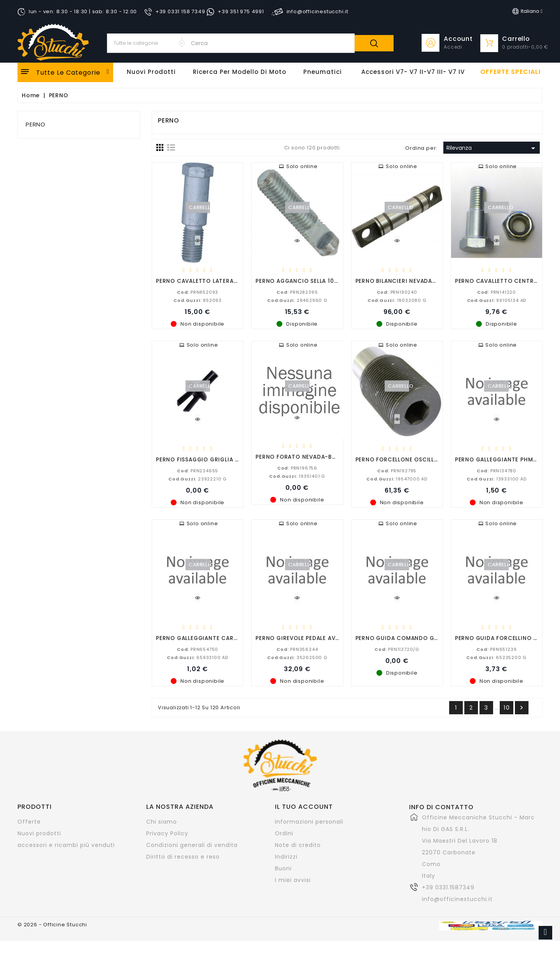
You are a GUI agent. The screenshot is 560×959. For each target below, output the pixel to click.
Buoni (283, 868)
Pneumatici (323, 72)
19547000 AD (397, 479)
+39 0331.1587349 (448, 887)
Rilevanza (492, 148)
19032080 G (397, 300)
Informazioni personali (309, 822)
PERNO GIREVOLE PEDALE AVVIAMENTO (311, 638)
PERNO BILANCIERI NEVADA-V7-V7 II (408, 281)
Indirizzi (286, 857)
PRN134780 (497, 470)
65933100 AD (198, 657)
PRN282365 (297, 292)
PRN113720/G (397, 649)
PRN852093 (198, 292)
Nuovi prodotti (39, 833)
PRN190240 (397, 292)
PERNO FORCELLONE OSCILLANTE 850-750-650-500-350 (438, 459)
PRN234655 (198, 470)
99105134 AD (497, 300)
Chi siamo (162, 822)
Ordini (284, 833)
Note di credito (298, 845)
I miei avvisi (293, 880)
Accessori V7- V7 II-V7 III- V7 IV (413, 72)
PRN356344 (297, 649)
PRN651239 (496, 649)
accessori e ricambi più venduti (66, 845)
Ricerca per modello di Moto (240, 72)
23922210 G (198, 479)
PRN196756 (297, 468)
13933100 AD (497, 479)
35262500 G (297, 657)
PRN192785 (397, 470)
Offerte (29, 822)
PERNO (36, 124)
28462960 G (297, 300)
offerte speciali (510, 72)
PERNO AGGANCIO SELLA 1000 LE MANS (311, 281)
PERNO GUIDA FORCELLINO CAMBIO (506, 638)
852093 (198, 300)
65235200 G (496, 657)
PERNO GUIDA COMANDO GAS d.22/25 (411, 638)
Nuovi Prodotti (151, 72)
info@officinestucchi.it (457, 899)
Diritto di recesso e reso (183, 857)
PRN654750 (198, 649)
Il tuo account (304, 807)
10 (507, 707)
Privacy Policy (167, 833)
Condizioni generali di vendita (192, 845)
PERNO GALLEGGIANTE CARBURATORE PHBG (219, 638)
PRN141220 (497, 292)
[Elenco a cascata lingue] (527, 11)
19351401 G (297, 476)
